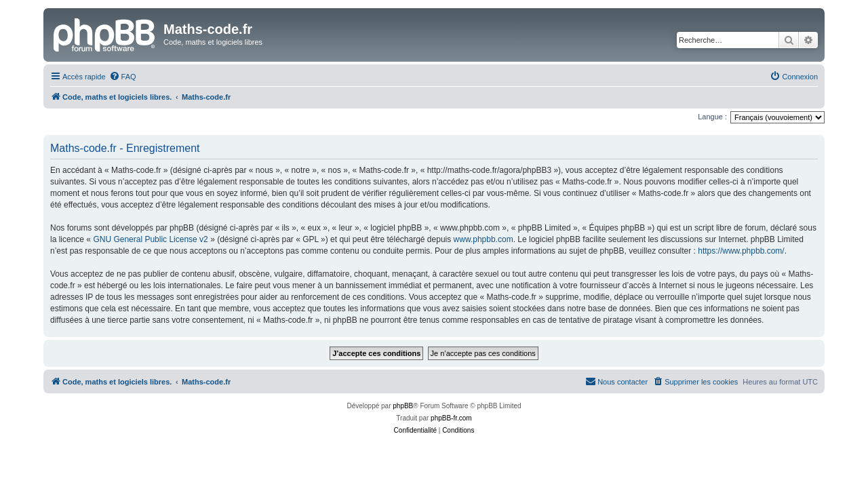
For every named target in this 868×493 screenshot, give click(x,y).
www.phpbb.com (484, 239)
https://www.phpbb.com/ (741, 251)
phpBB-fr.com (451, 418)
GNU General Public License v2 (150, 239)
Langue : (712, 117)
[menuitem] (123, 77)
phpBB (403, 406)
